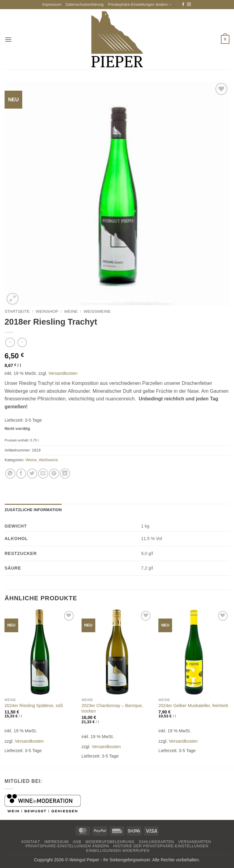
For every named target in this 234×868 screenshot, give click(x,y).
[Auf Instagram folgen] (189, 5)
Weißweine (97, 311)
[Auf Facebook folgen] (183, 5)
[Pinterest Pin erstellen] (54, 474)
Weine (71, 311)
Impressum (52, 4)
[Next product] (10, 342)
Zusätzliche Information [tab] (33, 510)
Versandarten (195, 842)
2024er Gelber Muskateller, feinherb (193, 706)
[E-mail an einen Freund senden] (43, 474)
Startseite (17, 311)
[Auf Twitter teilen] (32, 474)
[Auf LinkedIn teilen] (65, 474)
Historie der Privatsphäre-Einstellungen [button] (161, 846)
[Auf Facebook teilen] (21, 474)
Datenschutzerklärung (84, 4)
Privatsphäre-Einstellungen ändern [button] (140, 5)
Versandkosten (63, 373)
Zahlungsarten (156, 842)
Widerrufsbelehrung (110, 842)
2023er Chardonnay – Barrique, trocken (112, 708)
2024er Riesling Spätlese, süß (34, 706)
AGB (77, 842)
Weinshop (47, 311)
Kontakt (31, 842)
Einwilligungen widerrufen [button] (118, 851)
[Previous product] (22, 342)
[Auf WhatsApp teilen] (10, 474)
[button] (8, 39)
